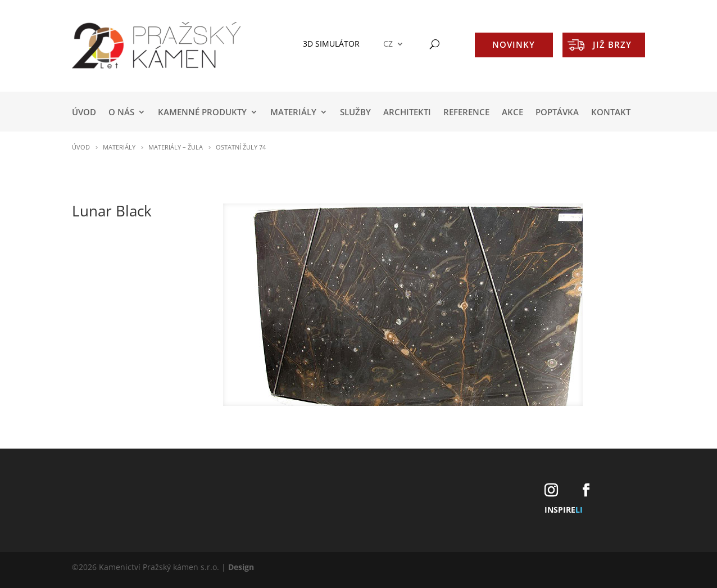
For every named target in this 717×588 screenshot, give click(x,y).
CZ (388, 44)
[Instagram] (551, 490)
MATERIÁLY (293, 113)
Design (241, 567)
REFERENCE (466, 113)
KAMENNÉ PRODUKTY (202, 113)
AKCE (512, 113)
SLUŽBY (355, 113)
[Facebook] (586, 490)
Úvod (84, 113)
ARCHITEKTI (407, 113)
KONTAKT (611, 113)
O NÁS (121, 113)
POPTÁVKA (557, 113)
